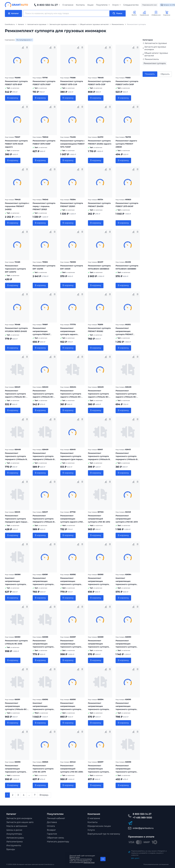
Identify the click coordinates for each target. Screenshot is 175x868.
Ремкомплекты (151, 59)
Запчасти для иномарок (19, 818)
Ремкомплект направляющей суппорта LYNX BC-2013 (127, 519)
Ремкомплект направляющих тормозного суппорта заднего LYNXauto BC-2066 (126, 647)
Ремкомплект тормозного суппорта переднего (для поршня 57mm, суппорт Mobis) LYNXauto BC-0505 (17, 522)
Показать (150, 74)
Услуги (116, 5)
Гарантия (52, 834)
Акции (90, 5)
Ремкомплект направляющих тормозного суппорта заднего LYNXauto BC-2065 (98, 647)
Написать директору (58, 842)
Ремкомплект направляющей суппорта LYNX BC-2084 (72, 769)
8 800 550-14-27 (47, 5)
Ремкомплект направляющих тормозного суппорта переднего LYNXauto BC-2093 (127, 772)
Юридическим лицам (99, 826)
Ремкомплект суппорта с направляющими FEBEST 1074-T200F (72, 144)
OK (103, 859)
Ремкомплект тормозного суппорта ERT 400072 (15, 269)
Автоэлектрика (15, 842)
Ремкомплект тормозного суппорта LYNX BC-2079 (43, 769)
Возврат (51, 830)
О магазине (68, 5)
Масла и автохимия (17, 826)
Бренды (11, 849)
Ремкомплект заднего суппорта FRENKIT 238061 (126, 144)
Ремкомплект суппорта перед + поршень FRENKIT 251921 (44, 206)
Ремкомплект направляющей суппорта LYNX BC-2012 (99, 519)
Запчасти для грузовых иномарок (154, 48)
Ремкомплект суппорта (155, 63)
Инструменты (14, 845)
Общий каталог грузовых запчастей (155, 54)
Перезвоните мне (149, 5)
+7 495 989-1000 (142, 818)
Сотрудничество (131, 5)
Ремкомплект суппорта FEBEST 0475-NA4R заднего (16, 144)
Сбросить (165, 74)
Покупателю (103, 5)
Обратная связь (56, 838)
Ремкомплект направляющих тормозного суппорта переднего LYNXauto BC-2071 (72, 709)
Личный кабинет (56, 818)
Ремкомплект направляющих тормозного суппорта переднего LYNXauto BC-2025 (100, 584)
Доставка (52, 822)
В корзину (13, 98)
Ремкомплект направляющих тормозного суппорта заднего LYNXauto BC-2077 (16, 772)
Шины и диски (14, 830)
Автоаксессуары (15, 838)
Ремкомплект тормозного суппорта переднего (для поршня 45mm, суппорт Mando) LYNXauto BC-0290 (72, 459)
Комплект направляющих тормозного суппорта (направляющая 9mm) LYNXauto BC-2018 (16, 584)
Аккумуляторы (14, 834)
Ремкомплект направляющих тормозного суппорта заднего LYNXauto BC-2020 (43, 584)
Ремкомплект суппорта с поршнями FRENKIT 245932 (17, 206)
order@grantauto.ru (143, 828)
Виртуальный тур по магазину (104, 834)
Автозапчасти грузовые (155, 43)
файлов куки (89, 862)
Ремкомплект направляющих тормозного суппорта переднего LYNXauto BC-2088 (100, 772)
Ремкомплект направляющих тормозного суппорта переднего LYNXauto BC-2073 (100, 709)
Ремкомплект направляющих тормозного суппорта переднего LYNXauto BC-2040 (45, 647)
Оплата (51, 826)
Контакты (80, 5)
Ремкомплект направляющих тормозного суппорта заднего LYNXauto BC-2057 (71, 647)
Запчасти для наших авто (20, 822)
